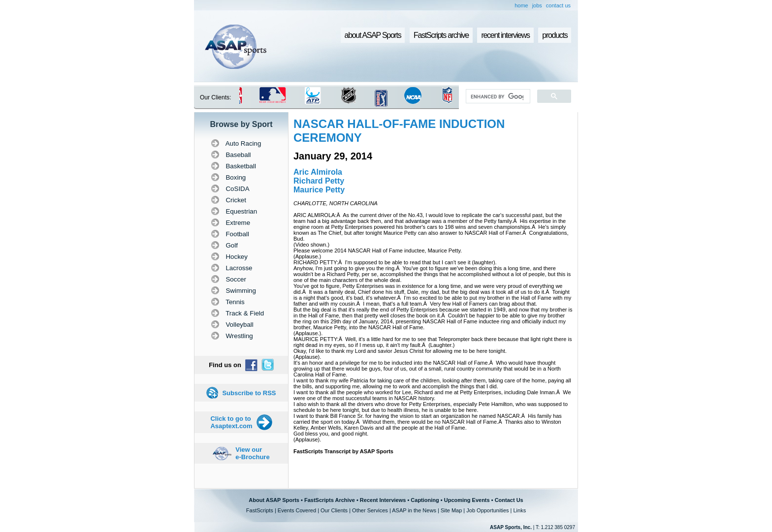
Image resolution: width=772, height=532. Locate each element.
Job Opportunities (487, 510)
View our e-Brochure (252, 453)
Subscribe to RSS (249, 393)
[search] (497, 96)
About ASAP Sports (274, 500)
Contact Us (509, 500)
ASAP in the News (414, 510)
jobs (537, 5)
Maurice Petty (319, 190)
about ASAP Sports (373, 35)
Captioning (425, 500)
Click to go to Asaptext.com (231, 422)
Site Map (451, 510)
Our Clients (334, 510)
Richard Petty (319, 181)
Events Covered (297, 510)
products (555, 35)
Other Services (370, 510)
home (521, 5)
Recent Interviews (383, 500)
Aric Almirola (318, 172)
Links (519, 510)
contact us (558, 5)
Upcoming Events (467, 500)
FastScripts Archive (330, 500)
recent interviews (505, 35)
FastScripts (260, 510)
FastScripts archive (441, 35)
